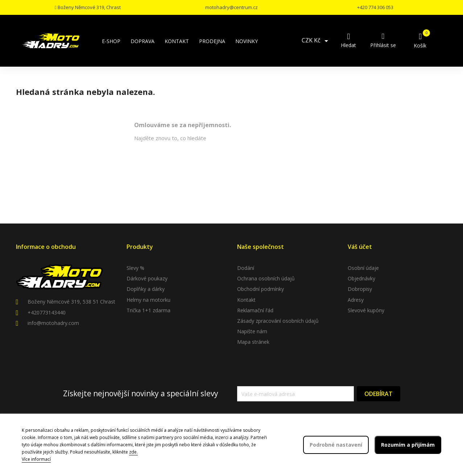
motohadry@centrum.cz (231, 7)
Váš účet (360, 247)
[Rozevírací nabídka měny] (316, 41)
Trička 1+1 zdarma (148, 310)
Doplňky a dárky (146, 289)
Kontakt (246, 300)
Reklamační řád (255, 310)
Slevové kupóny (366, 310)
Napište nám (252, 331)
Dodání (246, 268)
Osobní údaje (363, 268)
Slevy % (135, 268)
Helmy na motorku (148, 300)
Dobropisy (360, 289)
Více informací (36, 459)
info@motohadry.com (53, 323)
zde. (133, 452)
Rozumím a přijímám (408, 445)
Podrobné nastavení (336, 445)
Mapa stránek (253, 342)
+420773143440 (47, 312)
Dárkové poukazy (147, 278)
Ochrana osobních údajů (266, 278)
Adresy (356, 300)
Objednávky (361, 278)
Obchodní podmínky (261, 289)
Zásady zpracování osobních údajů (278, 321)
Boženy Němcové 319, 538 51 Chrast (71, 302)
